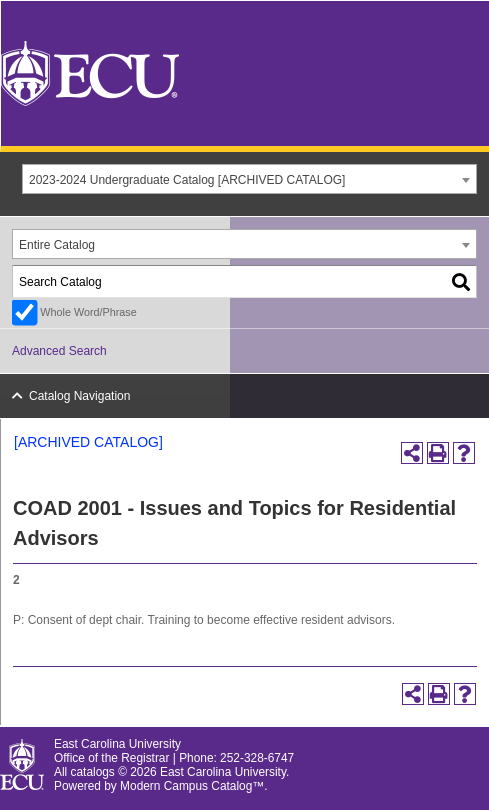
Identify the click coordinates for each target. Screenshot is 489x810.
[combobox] (249, 179)
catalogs (93, 772)
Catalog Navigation (79, 396)
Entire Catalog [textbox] (57, 245)
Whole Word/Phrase (88, 312)
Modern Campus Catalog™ (192, 786)
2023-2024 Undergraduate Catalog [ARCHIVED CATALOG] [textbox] (187, 180)
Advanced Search (59, 351)
